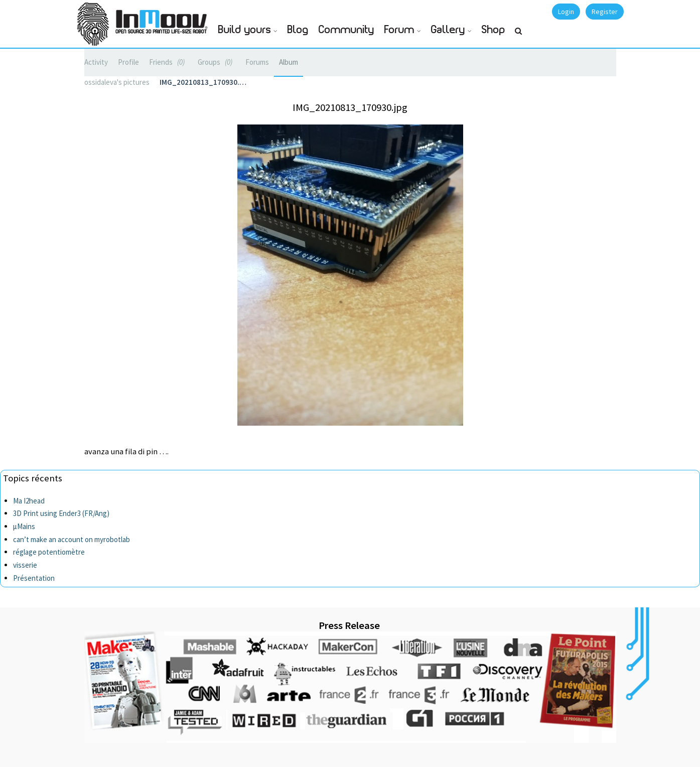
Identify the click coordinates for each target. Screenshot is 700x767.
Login (566, 12)
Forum (399, 30)
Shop (494, 30)
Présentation (34, 578)
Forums (257, 62)
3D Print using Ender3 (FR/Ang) (61, 513)
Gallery (448, 30)
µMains (24, 526)
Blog (298, 30)
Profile (128, 62)
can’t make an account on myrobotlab (72, 539)
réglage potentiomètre (49, 552)
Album (289, 62)
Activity (96, 62)
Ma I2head (29, 501)
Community (346, 30)
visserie (25, 565)
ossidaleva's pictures (117, 82)
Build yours (245, 30)
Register (605, 12)
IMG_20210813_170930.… (203, 82)
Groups (217, 62)
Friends (168, 62)
